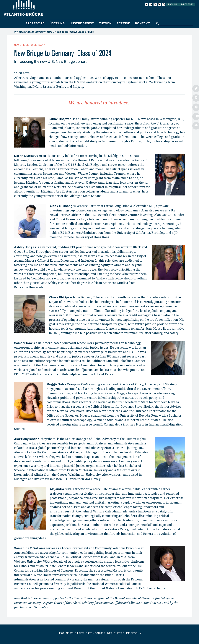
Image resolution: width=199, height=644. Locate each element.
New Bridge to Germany (32, 32)
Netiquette (116, 633)
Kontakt (142, 23)
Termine (123, 23)
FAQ (62, 633)
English (173, 4)
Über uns (57, 23)
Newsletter (75, 633)
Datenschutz (96, 633)
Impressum (134, 633)
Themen (105, 23)
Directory (187, 4)
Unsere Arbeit (82, 23)
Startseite (35, 23)
